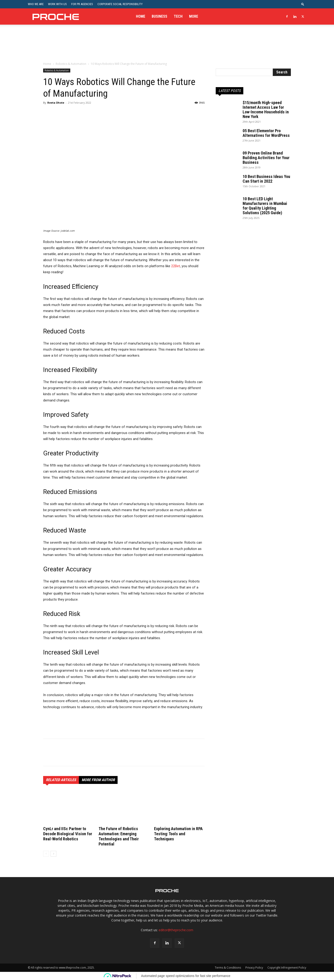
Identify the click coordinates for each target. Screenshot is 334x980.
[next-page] (53, 854)
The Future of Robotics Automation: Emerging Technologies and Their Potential (119, 836)
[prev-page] (46, 854)
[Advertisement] (167, 46)
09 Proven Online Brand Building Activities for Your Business (266, 158)
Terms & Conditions (228, 968)
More (194, 16)
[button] (303, 4)
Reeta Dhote (56, 103)
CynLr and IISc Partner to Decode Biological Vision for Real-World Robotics (68, 834)
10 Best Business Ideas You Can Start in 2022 (266, 179)
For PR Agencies (82, 4)
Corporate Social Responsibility (120, 4)
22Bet (175, 266)
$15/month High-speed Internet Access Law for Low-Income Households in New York (266, 110)
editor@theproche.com (176, 930)
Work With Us (57, 4)
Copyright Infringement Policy (287, 968)
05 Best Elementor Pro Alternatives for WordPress (266, 133)
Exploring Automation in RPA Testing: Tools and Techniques (178, 834)
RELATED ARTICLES (61, 780)
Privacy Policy (254, 968)
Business (159, 16)
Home (141, 16)
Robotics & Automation (71, 64)
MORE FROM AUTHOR (98, 780)
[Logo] (56, 16)
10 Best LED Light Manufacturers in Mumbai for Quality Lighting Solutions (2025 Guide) (265, 206)
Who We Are (36, 4)
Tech (178, 16)
